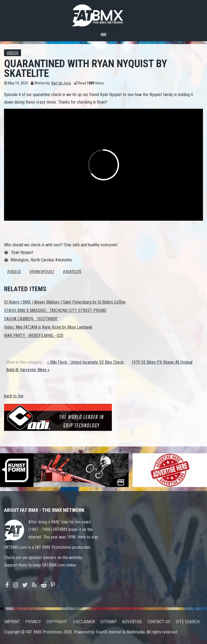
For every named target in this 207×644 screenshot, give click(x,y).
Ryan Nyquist (43, 272)
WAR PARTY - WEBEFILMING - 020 (34, 335)
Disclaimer (84, 622)
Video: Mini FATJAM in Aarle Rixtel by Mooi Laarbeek (48, 327)
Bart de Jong (61, 83)
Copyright (57, 622)
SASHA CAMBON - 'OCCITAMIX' (31, 319)
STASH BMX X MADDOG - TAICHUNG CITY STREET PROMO (55, 310)
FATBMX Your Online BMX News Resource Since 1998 (103, 14)
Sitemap (108, 622)
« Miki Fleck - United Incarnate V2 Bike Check (86, 362)
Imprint (12, 622)
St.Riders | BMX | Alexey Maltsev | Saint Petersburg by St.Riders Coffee (65, 302)
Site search (188, 622)
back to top (14, 396)
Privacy (33, 622)
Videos (13, 53)
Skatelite (73, 272)
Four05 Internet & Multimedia (120, 632)
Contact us (159, 622)
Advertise (132, 622)
